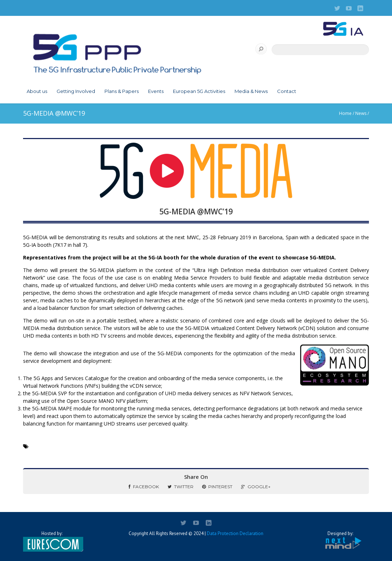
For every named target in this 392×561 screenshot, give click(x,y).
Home (345, 113)
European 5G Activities (199, 91)
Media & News (251, 91)
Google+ (256, 487)
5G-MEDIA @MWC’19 (196, 212)
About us (37, 91)
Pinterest (217, 487)
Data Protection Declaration (235, 533)
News (361, 113)
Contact (287, 91)
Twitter (181, 487)
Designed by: (340, 540)
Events (156, 91)
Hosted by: (52, 541)
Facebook (144, 487)
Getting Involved (76, 91)
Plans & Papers (122, 91)
